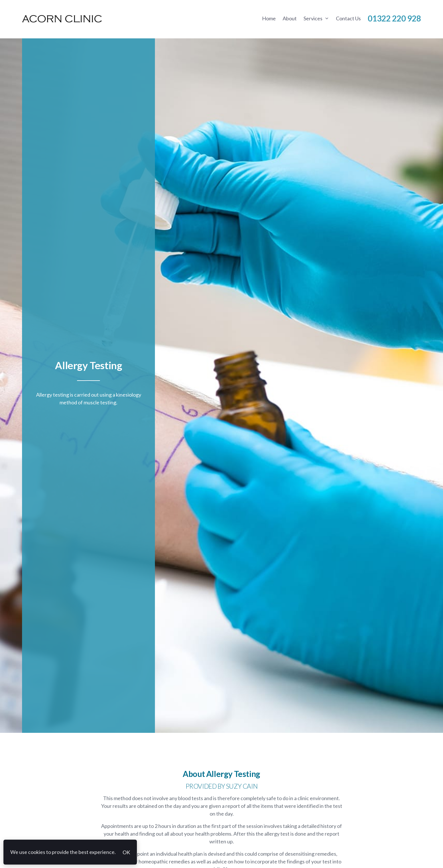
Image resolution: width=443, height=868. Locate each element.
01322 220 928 (394, 18)
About (290, 18)
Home (269, 18)
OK (126, 852)
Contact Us (348, 18)
